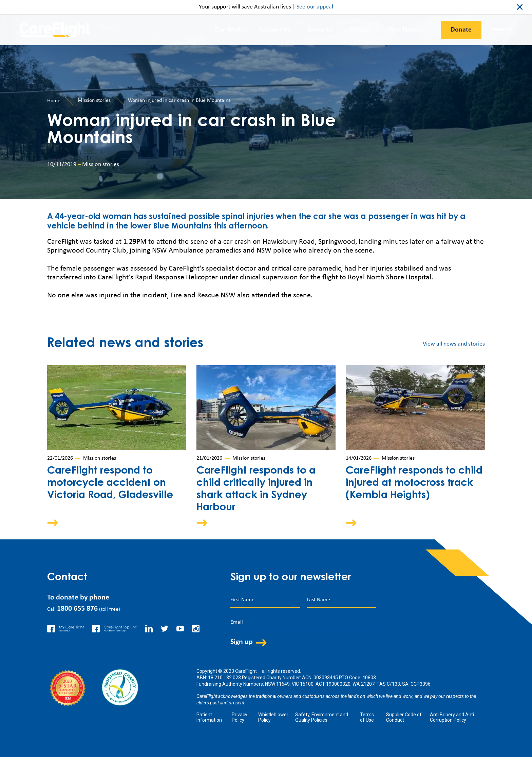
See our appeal (315, 7)
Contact (361, 30)
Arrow (57, 523)
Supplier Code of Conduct (404, 717)
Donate (461, 30)
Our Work (228, 30)
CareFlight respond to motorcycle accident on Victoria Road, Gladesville (110, 483)
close (520, 7)
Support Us (275, 30)
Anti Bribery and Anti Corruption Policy (452, 717)
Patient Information (209, 717)
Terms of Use (367, 717)
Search (502, 29)
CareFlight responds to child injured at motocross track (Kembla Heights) (414, 483)
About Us (320, 30)
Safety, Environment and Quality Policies (322, 717)
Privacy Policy (240, 717)
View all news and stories (454, 344)
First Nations (407, 30)
